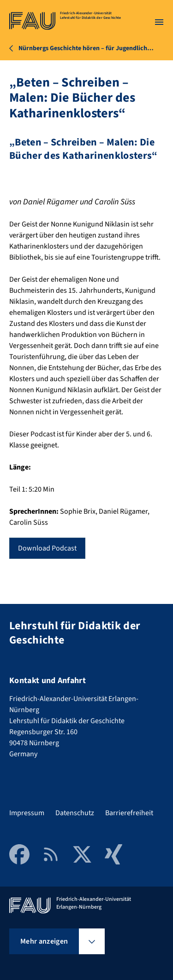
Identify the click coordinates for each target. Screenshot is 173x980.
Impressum (27, 813)
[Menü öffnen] (159, 22)
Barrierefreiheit (129, 813)
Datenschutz (75, 813)
